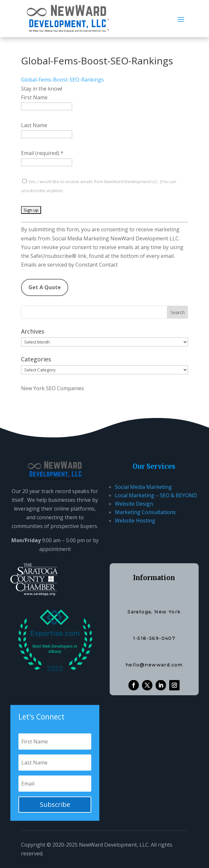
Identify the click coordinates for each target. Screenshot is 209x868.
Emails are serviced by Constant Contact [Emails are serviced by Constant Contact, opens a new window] (69, 265)
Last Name (34, 125)
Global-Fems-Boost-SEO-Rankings (62, 80)
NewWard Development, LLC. (114, 845)
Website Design (134, 504)
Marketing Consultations (145, 512)
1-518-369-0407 (154, 638)
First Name (34, 97)
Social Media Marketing (143, 487)
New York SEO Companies (53, 388)
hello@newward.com (154, 665)
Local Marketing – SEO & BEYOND (156, 495)
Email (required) (42, 153)
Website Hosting (135, 521)
